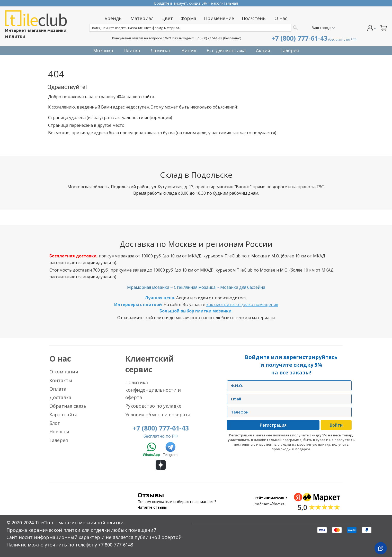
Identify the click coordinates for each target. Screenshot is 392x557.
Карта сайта (63, 415)
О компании (64, 372)
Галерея (59, 440)
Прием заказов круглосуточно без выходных (196, 3)
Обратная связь (68, 406)
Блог (55, 423)
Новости (59, 432)
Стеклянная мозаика (195, 287)
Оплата (58, 389)
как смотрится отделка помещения (242, 304)
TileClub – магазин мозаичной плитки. (80, 523)
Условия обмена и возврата (158, 415)
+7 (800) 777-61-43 (209, 38)
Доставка (60, 397)
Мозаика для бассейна (243, 287)
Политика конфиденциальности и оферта (153, 390)
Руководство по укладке (153, 406)
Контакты (61, 380)
